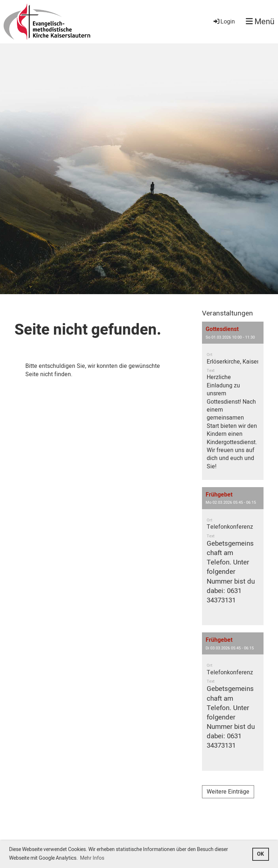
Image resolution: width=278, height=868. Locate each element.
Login (224, 22)
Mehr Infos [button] (92, 858)
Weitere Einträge (228, 792)
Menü (260, 22)
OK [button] (260, 854)
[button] (233, 401)
